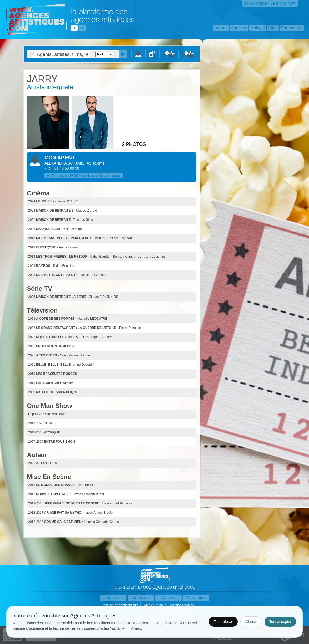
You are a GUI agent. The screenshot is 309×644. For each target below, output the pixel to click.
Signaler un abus (155, 605)
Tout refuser (223, 622)
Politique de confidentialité (120, 605)
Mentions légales (182, 605)
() (96, 163)
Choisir (251, 622)
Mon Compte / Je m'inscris (267, 3)
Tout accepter (280, 622)
